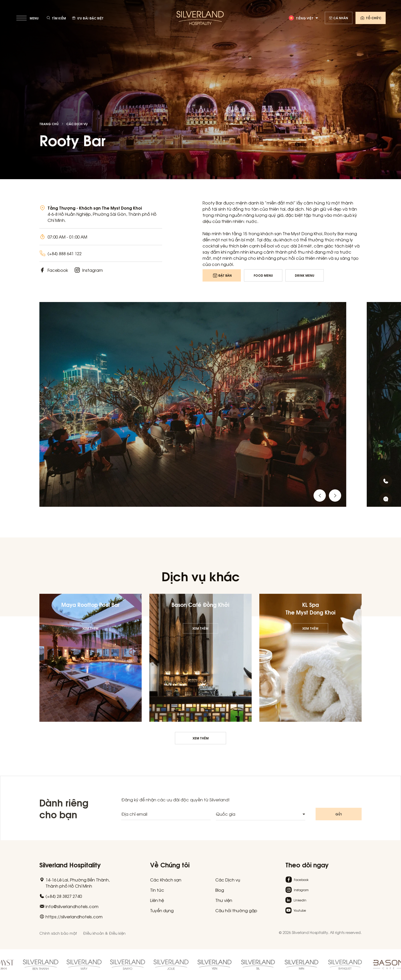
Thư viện (224, 900)
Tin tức (157, 890)
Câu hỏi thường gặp (236, 910)
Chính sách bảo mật (58, 933)
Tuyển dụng (162, 910)
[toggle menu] (28, 18)
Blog (220, 890)
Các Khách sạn (166, 880)
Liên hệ (157, 900)
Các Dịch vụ (77, 124)
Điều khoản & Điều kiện (104, 933)
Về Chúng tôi (170, 864)
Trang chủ (49, 124)
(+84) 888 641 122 (65, 253)
